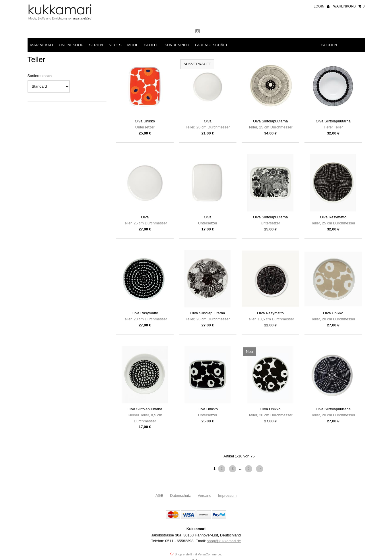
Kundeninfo (177, 45)
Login (322, 6)
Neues (115, 45)
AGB (159, 495)
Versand (205, 495)
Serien (96, 45)
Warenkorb (349, 6)
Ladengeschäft (211, 45)
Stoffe (151, 45)
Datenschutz (181, 495)
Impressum (227, 495)
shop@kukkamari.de (224, 541)
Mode (133, 45)
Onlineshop (71, 45)
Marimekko (42, 45)
